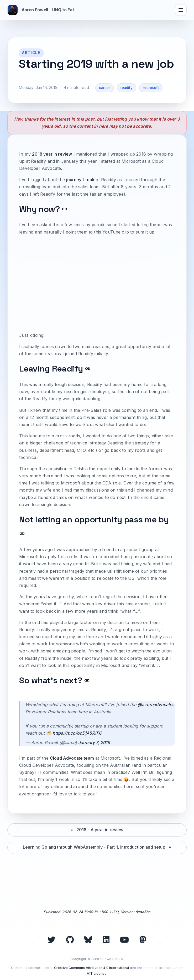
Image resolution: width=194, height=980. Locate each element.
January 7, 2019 (94, 743)
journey (74, 180)
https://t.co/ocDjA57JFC (77, 733)
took (90, 180)
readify (127, 88)
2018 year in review (52, 154)
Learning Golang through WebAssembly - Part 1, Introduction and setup (94, 847)
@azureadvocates (156, 705)
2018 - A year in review (100, 830)
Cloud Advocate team (72, 758)
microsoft (151, 88)
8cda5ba (143, 912)
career (105, 88)
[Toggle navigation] (181, 10)
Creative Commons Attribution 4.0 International (91, 968)
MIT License (97, 974)
